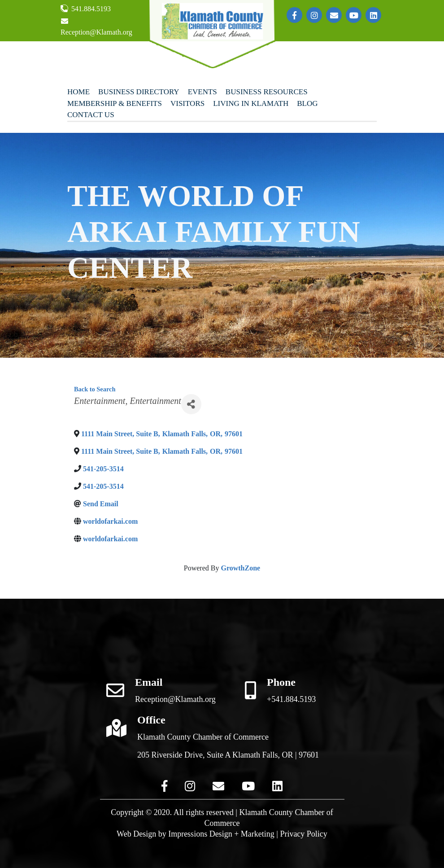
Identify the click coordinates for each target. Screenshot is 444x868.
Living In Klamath (251, 103)
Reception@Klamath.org (96, 27)
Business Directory (139, 92)
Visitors (187, 103)
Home (78, 92)
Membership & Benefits (115, 103)
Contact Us (91, 115)
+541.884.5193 (291, 699)
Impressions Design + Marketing (221, 834)
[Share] (191, 404)
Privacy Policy (304, 834)
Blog (307, 103)
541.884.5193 (86, 9)
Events (202, 92)
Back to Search (95, 389)
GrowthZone (240, 568)
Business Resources (267, 92)
